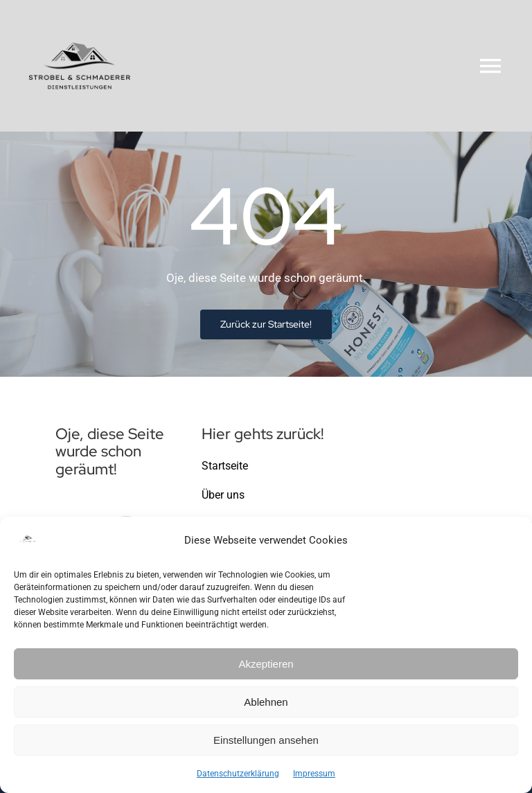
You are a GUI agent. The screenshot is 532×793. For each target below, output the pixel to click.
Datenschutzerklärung (238, 774)
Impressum (314, 774)
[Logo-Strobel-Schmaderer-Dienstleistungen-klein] (80, 19)
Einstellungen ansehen (266, 740)
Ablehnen (266, 702)
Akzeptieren (266, 664)
